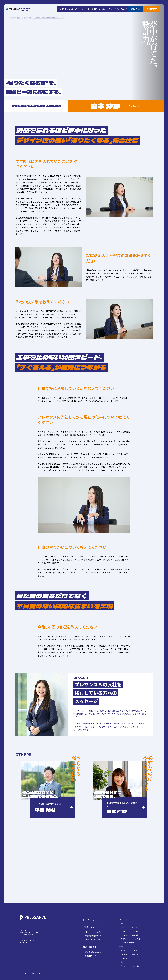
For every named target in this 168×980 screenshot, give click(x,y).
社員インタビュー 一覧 (24, 18)
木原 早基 (137, 943)
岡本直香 (124, 958)
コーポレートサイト (106, 9)
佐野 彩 (123, 970)
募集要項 (135, 9)
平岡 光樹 (135, 955)
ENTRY (152, 9)
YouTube (121, 9)
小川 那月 (124, 932)
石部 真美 (135, 970)
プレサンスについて (92, 931)
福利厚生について (91, 960)
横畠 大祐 (135, 958)
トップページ (89, 924)
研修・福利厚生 (91, 9)
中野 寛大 (124, 939)
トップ (12, 18)
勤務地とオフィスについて (94, 944)
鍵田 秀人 (124, 962)
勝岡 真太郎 (125, 943)
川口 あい (124, 935)
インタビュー (79, 9)
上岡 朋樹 (135, 935)
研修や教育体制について (93, 956)
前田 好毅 (135, 939)
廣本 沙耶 (124, 955)
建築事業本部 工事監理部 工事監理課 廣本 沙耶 (49, 18)
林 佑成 (135, 932)
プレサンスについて (66, 9)
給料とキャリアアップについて (95, 936)
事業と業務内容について (93, 940)
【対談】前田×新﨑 (127, 947)
